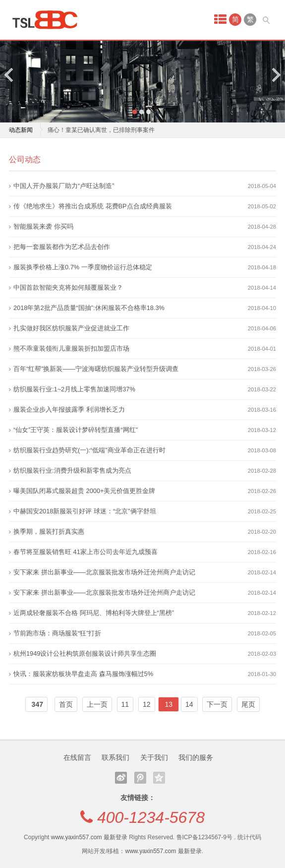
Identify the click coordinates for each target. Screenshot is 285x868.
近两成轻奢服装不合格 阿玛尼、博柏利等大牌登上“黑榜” (94, 613)
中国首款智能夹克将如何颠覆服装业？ (68, 287)
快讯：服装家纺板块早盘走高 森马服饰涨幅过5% (83, 674)
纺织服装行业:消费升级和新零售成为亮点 (72, 470)
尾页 (248, 704)
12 (147, 704)
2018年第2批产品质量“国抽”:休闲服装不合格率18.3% (89, 308)
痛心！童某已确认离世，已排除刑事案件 (101, 130)
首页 (66, 704)
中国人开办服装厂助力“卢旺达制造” (64, 186)
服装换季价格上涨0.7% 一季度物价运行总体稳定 (83, 267)
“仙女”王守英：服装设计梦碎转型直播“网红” (76, 430)
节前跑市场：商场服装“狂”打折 (57, 633)
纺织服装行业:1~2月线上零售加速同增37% (74, 389)
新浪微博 (121, 778)
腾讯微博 (140, 778)
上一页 (97, 704)
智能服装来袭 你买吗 (43, 226)
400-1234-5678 (151, 817)
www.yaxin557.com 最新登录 (89, 837)
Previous (9, 75)
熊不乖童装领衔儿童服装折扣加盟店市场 (71, 348)
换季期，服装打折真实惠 (49, 531)
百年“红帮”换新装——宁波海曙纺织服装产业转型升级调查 (96, 369)
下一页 (217, 704)
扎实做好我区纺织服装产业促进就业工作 (71, 328)
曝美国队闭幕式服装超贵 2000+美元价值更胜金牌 (85, 491)
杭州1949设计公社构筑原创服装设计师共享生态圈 (85, 653)
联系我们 (115, 757)
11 (125, 704)
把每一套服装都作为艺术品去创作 (62, 247)
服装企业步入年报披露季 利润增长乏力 (69, 409)
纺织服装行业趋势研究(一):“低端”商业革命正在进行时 (89, 450)
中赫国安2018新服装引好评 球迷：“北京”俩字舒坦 (85, 511)
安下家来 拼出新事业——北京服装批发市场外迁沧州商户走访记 (104, 572)
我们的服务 (196, 757)
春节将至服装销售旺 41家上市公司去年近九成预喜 (85, 552)
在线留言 (77, 757)
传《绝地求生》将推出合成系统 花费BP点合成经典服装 (93, 206)
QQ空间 (159, 778)
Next (276, 75)
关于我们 (154, 757)
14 (189, 704)
